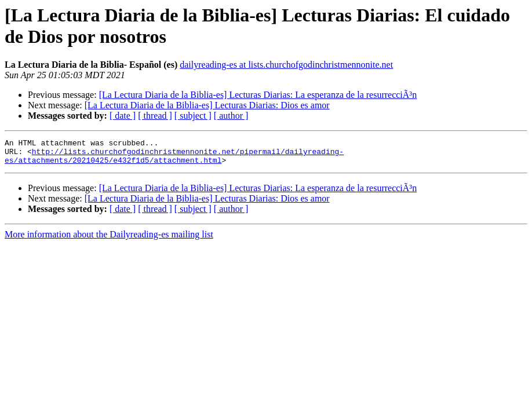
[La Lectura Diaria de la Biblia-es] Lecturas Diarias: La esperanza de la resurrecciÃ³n (258, 95)
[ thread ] (155, 116)
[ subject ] (193, 116)
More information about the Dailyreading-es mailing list (109, 239)
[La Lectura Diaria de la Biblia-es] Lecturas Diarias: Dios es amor (207, 105)
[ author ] (231, 116)
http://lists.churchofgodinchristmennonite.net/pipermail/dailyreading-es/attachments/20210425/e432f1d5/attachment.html (174, 160)
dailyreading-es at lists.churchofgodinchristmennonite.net (286, 65)
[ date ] (123, 116)
